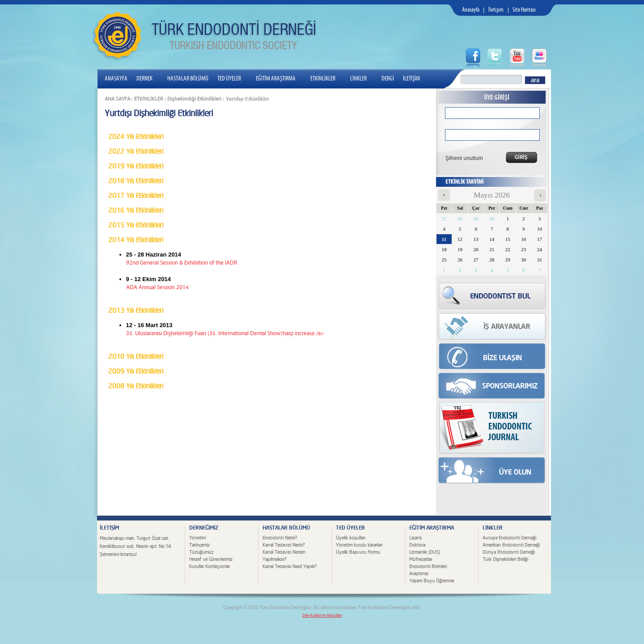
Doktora (417, 545)
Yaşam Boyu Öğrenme (432, 581)
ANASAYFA (116, 79)
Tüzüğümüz (201, 552)
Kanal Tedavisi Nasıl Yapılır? (290, 566)
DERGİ (388, 79)
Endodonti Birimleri (428, 566)
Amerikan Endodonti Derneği (511, 545)
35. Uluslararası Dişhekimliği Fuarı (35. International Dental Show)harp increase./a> (225, 334)
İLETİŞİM (411, 79)
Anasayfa (471, 10)
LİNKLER (362, 79)
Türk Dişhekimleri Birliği (505, 559)
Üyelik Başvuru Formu (358, 552)
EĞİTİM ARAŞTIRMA (279, 79)
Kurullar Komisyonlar (210, 566)
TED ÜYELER (233, 79)
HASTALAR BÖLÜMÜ (188, 79)
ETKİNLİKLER (326, 79)
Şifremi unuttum (461, 158)
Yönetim (197, 538)
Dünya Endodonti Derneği (509, 552)
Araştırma (419, 574)
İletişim (496, 10)
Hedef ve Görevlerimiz (211, 559)
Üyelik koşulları (351, 538)
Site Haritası (524, 10)
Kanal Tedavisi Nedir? (284, 545)
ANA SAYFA (117, 99)
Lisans (415, 538)
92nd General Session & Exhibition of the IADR (182, 263)
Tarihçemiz (199, 545)
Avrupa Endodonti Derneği (509, 538)
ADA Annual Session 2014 (157, 288)
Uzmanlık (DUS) (425, 552)
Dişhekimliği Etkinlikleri (194, 99)
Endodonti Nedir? (280, 538)
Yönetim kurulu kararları (359, 545)
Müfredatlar (421, 559)
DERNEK (148, 79)
